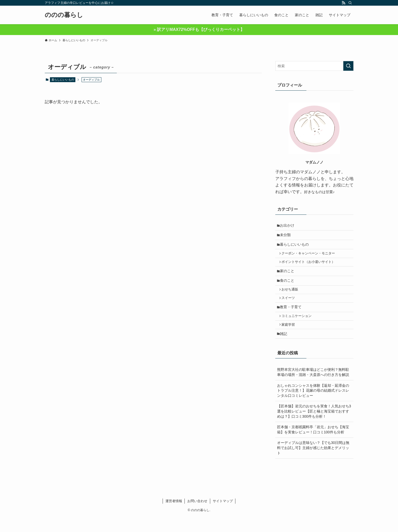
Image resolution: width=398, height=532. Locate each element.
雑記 (285, 348)
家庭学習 (290, 338)
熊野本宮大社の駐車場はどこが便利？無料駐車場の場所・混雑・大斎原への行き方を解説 (313, 387)
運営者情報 (174, 516)
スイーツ (290, 308)
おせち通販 (292, 298)
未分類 (287, 237)
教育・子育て (292, 318)
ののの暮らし (64, 15)
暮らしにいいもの (63, 80)
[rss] (343, 3)
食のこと (289, 288)
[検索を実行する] (348, 66)
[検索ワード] (314, 66)
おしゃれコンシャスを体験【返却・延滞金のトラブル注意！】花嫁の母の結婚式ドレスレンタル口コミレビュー (313, 405)
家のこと (289, 277)
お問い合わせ (197, 516)
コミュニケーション (298, 328)
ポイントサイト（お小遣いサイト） (310, 267)
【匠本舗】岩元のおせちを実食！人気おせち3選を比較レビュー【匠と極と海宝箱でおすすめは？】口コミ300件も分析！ (314, 426)
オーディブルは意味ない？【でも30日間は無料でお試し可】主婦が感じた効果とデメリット (313, 463)
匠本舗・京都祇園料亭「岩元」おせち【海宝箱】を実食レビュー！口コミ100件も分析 (313, 445)
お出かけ (289, 226)
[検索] (350, 3)
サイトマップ (223, 516)
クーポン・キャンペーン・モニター (310, 258)
